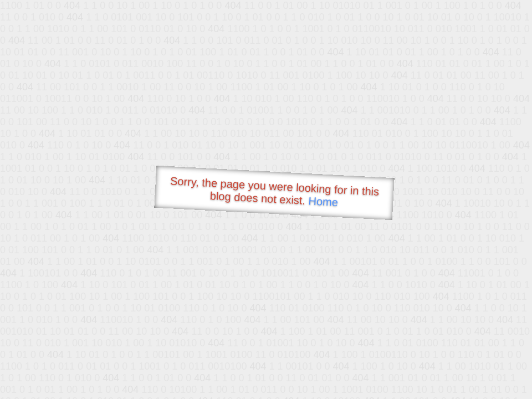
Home (323, 201)
